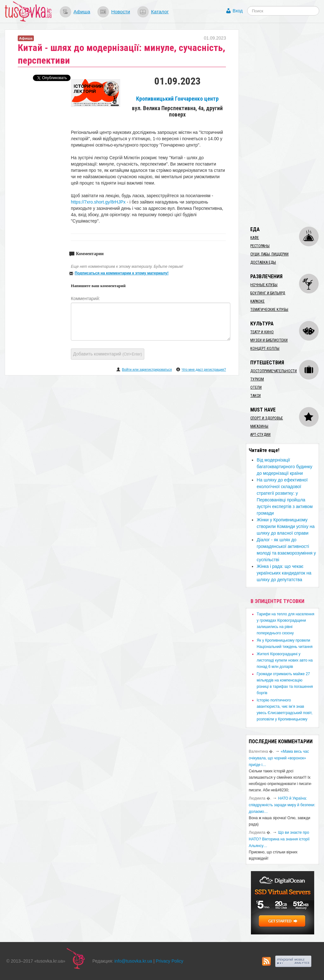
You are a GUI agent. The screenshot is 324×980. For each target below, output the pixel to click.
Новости (121, 12)
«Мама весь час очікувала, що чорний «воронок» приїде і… (279, 758)
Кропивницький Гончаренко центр (177, 99)
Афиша (82, 12)
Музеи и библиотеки (269, 340)
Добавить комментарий (108, 354)
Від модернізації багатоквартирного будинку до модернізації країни (284, 467)
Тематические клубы (269, 310)
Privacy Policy (169, 961)
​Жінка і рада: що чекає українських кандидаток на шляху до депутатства (284, 573)
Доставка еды (263, 262)
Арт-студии (260, 435)
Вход (238, 11)
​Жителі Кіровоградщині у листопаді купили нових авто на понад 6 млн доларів (285, 660)
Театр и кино (262, 332)
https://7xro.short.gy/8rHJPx (98, 202)
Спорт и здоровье (267, 418)
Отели (256, 387)
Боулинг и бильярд (268, 293)
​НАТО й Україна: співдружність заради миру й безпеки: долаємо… (282, 805)
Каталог (160, 12)
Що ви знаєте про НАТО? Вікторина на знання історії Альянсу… (279, 839)
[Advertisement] (285, 124)
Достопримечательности (274, 371)
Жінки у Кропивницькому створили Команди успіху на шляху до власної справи (286, 526)
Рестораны (260, 246)
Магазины (259, 426)
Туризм (257, 379)
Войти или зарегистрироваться (147, 369)
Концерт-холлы (265, 349)
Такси (255, 396)
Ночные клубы (264, 285)
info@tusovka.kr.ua (133, 961)
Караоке (257, 301)
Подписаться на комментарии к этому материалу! (122, 273)
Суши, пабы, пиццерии (269, 254)
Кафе (255, 238)
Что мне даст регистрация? (204, 369)
